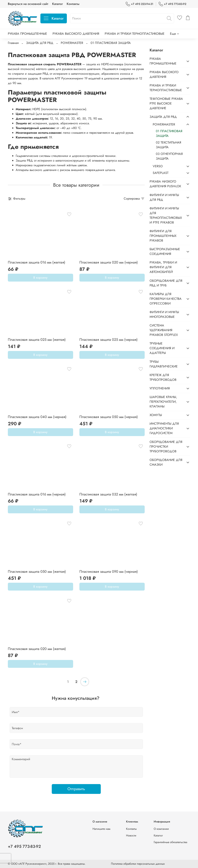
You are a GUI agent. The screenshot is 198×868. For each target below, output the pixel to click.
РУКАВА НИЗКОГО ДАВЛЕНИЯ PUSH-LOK (165, 184)
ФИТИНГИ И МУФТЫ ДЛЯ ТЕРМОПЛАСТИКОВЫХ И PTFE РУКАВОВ (166, 215)
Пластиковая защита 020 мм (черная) (109, 262)
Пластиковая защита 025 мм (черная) (109, 340)
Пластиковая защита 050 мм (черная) (109, 417)
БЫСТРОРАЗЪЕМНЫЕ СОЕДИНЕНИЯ (165, 251)
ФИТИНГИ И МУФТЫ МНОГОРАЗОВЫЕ (164, 314)
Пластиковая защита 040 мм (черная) (37, 417)
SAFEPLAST (161, 173)
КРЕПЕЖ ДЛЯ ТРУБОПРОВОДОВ (163, 377)
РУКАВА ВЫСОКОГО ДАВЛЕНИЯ (76, 34)
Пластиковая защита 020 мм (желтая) (37, 649)
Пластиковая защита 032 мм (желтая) (108, 494)
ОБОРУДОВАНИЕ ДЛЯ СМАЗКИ (166, 462)
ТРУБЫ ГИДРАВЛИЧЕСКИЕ (164, 364)
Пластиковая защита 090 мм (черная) (109, 572)
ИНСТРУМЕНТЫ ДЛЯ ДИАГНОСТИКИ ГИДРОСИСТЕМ (164, 428)
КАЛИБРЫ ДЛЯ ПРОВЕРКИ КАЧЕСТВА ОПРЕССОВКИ (166, 299)
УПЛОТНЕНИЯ (160, 388)
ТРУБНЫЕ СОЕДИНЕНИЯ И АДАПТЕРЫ (162, 348)
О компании (161, 829)
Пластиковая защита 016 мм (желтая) (37, 262)
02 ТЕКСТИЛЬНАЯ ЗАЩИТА (168, 145)
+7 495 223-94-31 (139, 4)
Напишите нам (101, 829)
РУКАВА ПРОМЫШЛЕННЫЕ (27, 34)
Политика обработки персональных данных (138, 864)
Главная (13, 43)
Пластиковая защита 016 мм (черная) (37, 494)
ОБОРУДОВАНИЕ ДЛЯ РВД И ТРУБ (166, 283)
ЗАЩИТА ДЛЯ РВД (40, 43)
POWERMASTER (72, 43)
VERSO (158, 166)
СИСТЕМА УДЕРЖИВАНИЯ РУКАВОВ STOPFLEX (164, 330)
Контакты (73, 4)
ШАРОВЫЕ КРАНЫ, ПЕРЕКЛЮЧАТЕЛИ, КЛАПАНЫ (163, 402)
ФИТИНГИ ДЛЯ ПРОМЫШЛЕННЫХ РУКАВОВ (163, 236)
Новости (131, 835)
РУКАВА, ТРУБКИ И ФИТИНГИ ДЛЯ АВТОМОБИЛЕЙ (163, 267)
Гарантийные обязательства (170, 842)
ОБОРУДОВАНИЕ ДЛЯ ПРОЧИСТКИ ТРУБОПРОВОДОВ (166, 447)
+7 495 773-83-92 (172, 4)
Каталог (57, 4)
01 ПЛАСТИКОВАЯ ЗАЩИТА (169, 133)
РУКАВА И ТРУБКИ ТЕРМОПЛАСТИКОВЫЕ (135, 34)
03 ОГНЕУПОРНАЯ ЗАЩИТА (169, 156)
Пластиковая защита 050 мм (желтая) (37, 572)
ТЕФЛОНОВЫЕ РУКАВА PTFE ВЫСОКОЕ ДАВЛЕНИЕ (166, 103)
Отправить (76, 789)
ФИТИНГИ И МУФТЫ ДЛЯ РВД (164, 197)
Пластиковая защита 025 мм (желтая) (37, 340)
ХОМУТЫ (156, 415)
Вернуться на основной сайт (28, 4)
